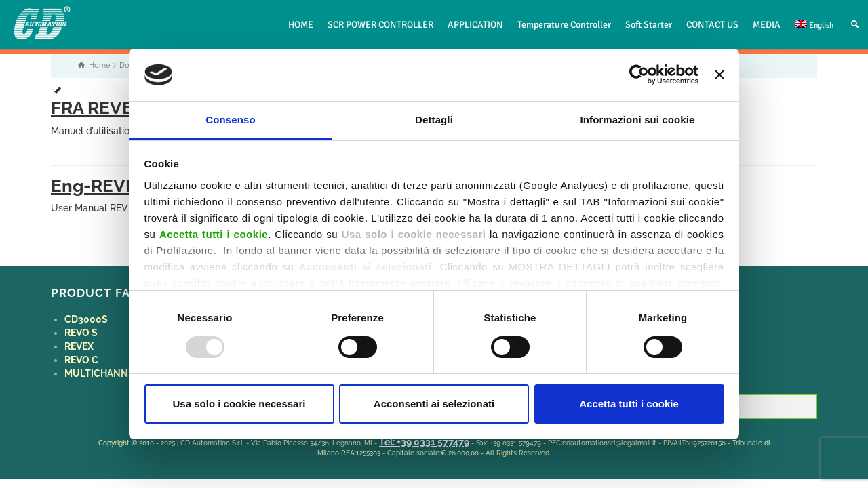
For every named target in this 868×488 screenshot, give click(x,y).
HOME (301, 25)
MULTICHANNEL (102, 373)
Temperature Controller (564, 25)
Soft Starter (649, 25)
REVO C (81, 360)
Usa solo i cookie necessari (239, 404)
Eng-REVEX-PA (114, 186)
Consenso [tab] (230, 120)
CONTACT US (712, 25)
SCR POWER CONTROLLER (380, 25)
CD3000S (86, 319)
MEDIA (767, 25)
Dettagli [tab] (434, 120)
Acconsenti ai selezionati (434, 404)
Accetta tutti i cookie (629, 404)
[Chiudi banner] (719, 75)
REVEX (79, 346)
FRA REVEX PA (111, 108)
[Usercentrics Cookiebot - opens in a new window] (639, 75)
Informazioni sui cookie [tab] (638, 120)
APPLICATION (475, 25)
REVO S (81, 333)
